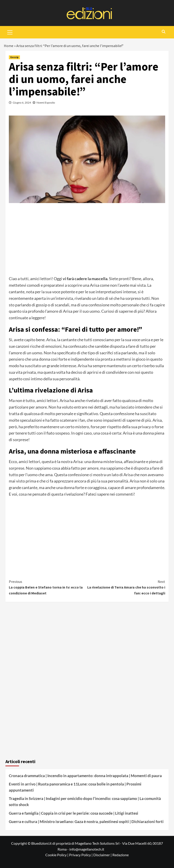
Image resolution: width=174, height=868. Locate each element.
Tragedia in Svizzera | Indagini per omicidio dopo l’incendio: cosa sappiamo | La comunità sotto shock (85, 802)
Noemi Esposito (46, 103)
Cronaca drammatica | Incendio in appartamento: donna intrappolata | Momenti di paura (85, 776)
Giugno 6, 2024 (22, 103)
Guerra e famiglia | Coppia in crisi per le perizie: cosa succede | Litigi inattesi (74, 813)
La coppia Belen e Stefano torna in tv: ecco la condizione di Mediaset (48, 587)
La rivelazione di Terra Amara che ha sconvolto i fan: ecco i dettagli (126, 587)
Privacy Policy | (81, 855)
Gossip (14, 57)
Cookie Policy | (57, 855)
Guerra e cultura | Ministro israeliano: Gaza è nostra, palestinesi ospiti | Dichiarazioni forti (86, 822)
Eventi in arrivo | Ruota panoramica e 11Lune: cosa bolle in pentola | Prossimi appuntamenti (75, 787)
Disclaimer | (103, 855)
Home (9, 46)
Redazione (121, 855)
